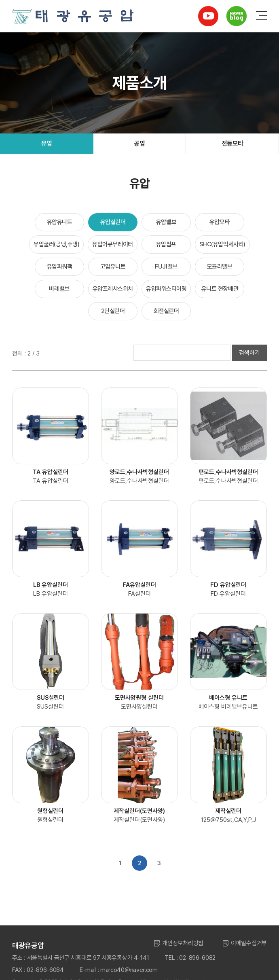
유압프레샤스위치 (113, 289)
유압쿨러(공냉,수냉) (56, 244)
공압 (139, 143)
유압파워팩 (60, 267)
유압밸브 (166, 222)
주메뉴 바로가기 (0, 0)
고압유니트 (113, 267)
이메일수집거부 (249, 943)
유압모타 (220, 222)
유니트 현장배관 (220, 289)
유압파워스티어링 (166, 289)
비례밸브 (59, 289)
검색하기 (249, 353)
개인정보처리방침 (183, 943)
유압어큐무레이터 (112, 244)
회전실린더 (166, 311)
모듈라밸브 (220, 267)
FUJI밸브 (166, 267)
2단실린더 (113, 311)
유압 (47, 143)
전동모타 (232, 143)
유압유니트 (60, 222)
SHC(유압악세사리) (222, 244)
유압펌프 (166, 244)
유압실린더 (113, 222)
